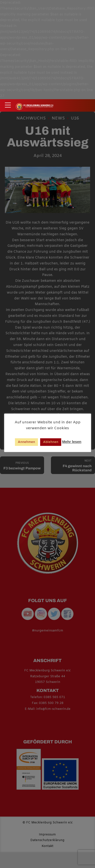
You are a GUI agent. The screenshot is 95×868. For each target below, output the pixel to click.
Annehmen (26, 442)
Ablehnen (51, 442)
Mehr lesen (72, 442)
